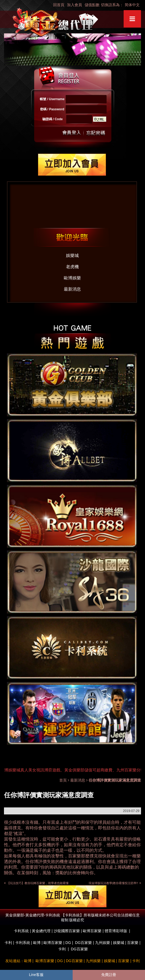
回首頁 (59, 5)
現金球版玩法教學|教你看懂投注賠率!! (115, 883)
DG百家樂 (83, 943)
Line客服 (36, 975)
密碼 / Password (52, 109)
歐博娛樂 (72, 278)
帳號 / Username (52, 99)
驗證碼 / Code (53, 119)
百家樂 (75, 856)
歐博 (37, 943)
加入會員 (75, 5)
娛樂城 (72, 255)
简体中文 (132, 5)
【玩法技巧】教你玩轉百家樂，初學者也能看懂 (38, 883)
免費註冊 (109, 975)
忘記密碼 (94, 133)
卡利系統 (23, 943)
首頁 (63, 780)
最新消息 (72, 289)
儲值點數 (92, 5)
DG (68, 943)
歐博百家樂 (53, 943)
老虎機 (72, 267)
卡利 (8, 943)
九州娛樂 (103, 943)
